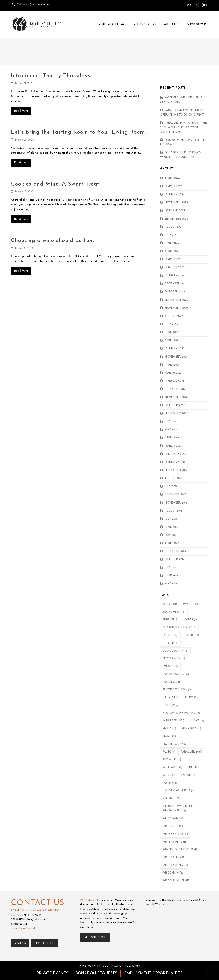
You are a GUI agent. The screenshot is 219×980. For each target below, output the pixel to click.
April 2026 (172, 178)
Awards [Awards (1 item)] (190, 604)
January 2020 (175, 462)
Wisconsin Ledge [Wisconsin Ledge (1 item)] (178, 881)
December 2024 (176, 284)
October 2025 (175, 211)
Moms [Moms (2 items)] (169, 736)
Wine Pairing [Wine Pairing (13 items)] (175, 842)
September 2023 (176, 300)
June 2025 (172, 243)
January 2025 (175, 276)
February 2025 (175, 268)
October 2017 (174, 559)
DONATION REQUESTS (96, 973)
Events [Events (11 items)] (170, 666)
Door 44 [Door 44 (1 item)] (170, 643)
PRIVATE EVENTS (52, 973)
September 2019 (176, 470)
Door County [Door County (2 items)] (175, 651)
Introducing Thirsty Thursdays (51, 76)
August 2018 (173, 511)
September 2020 (176, 413)
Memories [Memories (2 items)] (191, 729)
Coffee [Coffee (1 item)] (170, 635)
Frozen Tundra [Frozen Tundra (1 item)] (177, 690)
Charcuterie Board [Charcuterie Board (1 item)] (179, 628)
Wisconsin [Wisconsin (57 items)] (173, 873)
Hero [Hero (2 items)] (191, 697)
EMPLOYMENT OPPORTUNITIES (153, 973)
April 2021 (172, 365)
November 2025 (176, 203)
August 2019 (173, 478)
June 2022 (172, 332)
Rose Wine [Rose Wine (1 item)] (172, 767)
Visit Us (20, 943)
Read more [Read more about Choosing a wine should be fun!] (21, 271)
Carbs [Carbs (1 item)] (191, 620)
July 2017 (171, 568)
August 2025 (174, 227)
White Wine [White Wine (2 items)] (174, 819)
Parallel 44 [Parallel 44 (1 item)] (191, 752)
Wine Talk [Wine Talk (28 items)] (173, 857)
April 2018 (172, 543)
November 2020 (176, 397)
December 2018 (175, 495)
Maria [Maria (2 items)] (169, 729)
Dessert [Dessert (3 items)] (191, 635)
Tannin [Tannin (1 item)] (189, 775)
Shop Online (44, 943)
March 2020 (173, 446)
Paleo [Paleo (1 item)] (169, 752)
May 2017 (171, 584)
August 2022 (174, 316)
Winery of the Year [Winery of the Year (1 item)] (180, 850)
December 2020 (176, 389)
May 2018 (171, 535)
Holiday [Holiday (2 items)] (171, 705)
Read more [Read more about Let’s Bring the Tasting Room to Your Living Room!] (21, 163)
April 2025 (172, 251)
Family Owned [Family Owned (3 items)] (176, 674)
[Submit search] (204, 77)
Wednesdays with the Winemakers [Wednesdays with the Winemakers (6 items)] (179, 809)
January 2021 (174, 381)
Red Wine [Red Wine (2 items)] (172, 760)
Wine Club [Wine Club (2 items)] (173, 826)
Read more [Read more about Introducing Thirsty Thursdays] (21, 111)
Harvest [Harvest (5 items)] (171, 697)
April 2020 (172, 438)
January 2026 (175, 195)
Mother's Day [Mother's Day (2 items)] (175, 744)
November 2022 (176, 308)
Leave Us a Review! (23, 929)
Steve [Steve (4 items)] (169, 775)
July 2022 (171, 324)
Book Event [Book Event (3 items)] (174, 612)
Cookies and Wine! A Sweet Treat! (56, 184)
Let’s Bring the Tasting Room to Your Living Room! (79, 132)
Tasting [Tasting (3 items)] (170, 783)
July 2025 (171, 235)
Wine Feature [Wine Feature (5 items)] (175, 834)
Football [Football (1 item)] (172, 682)
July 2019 (171, 487)
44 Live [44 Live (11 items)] (170, 604)
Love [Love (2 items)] (198, 721)
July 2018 (171, 519)
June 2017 (171, 576)
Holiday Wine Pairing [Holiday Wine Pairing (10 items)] (182, 713)
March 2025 (173, 259)
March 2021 (173, 373)
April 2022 (172, 341)
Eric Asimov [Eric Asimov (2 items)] (174, 659)
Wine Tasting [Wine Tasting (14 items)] (175, 865)
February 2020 (176, 454)
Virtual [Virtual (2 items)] (171, 798)
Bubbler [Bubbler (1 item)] (171, 620)
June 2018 (171, 527)
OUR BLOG (95, 938)
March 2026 (173, 186)
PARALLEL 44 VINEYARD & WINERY (35, 911)
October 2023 (175, 292)
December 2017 (175, 551)
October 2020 (175, 405)
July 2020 (172, 422)
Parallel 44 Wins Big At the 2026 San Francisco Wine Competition (183, 127)
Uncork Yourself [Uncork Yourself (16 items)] (179, 791)
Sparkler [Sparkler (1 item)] (197, 767)
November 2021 (176, 357)
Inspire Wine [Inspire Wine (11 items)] (175, 721)
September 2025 (176, 219)
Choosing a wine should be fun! (52, 241)
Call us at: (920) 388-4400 (33, 5)
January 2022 (175, 349)
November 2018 (176, 503)
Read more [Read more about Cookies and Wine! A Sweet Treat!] (21, 219)
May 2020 (171, 430)
